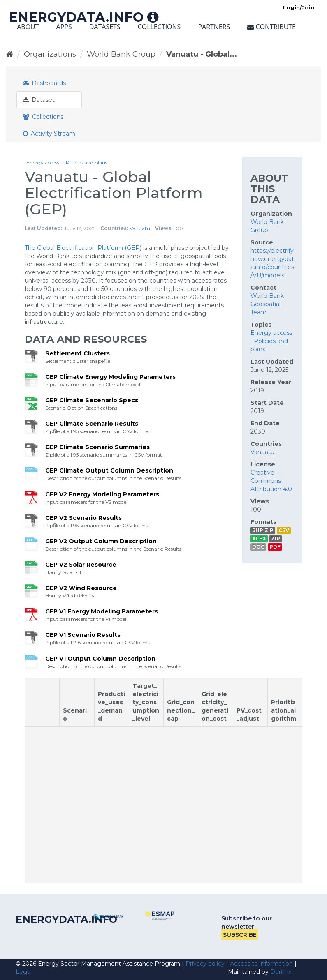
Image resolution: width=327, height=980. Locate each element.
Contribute (271, 27)
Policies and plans (87, 163)
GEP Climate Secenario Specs (92, 400)
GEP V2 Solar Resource (81, 565)
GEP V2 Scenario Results (83, 518)
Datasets (105, 27)
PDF (275, 547)
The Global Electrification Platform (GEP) (83, 248)
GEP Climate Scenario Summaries (97, 447)
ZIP (276, 538)
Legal (24, 972)
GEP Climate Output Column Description (109, 470)
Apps (64, 27)
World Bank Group (121, 54)
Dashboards (44, 83)
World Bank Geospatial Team (267, 304)
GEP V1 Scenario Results (83, 635)
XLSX (259, 538)
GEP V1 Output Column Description (100, 659)
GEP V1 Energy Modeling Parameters (102, 611)
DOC (258, 547)
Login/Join (299, 7)
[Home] (10, 54)
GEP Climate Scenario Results (92, 424)
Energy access (43, 163)
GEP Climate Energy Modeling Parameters (110, 377)
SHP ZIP (263, 530)
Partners (214, 27)
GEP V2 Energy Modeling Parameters (102, 494)
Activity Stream (49, 134)
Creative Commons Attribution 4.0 (271, 481)
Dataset (39, 100)
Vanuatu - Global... (202, 54)
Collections (159, 27)
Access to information (261, 964)
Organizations (50, 54)
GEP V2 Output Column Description (101, 541)
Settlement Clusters (78, 353)
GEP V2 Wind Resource (81, 588)
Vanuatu (140, 228)
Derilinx (281, 972)
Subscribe (240, 935)
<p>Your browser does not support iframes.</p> (163, 781)
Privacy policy (205, 964)
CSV (284, 530)
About (28, 27)
